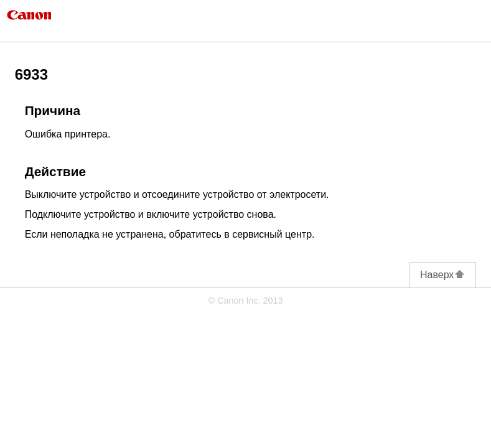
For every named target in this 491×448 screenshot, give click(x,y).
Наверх (443, 275)
